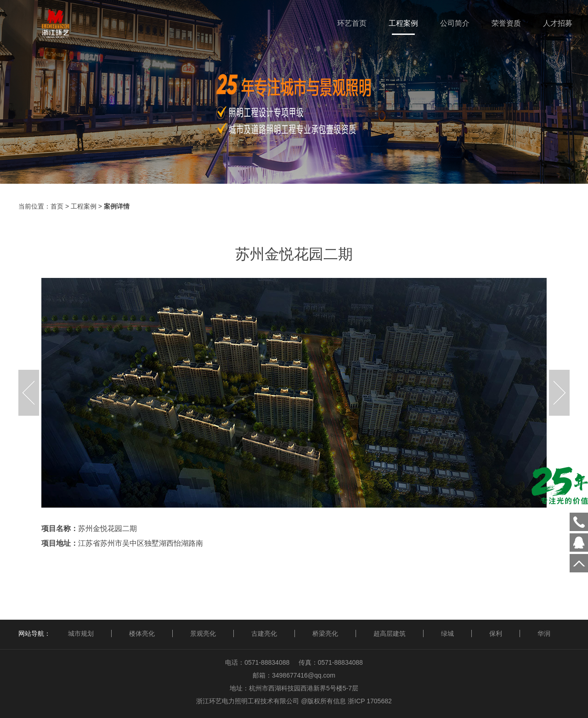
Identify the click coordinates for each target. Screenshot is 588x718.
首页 (57, 206)
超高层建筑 (390, 633)
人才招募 (558, 23)
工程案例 (403, 23)
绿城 (447, 633)
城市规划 (81, 633)
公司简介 (455, 23)
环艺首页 (352, 23)
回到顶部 (579, 563)
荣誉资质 (506, 23)
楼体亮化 (142, 633)
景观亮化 (203, 633)
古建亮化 (264, 633)
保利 (496, 633)
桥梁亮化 (325, 633)
